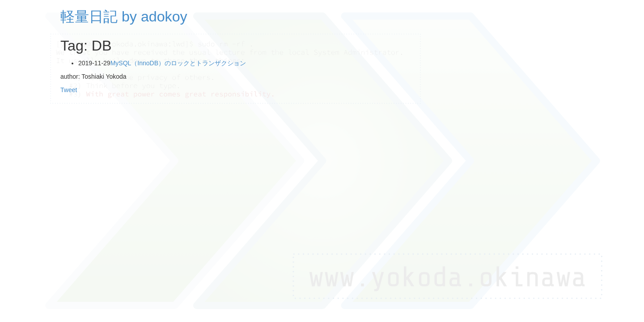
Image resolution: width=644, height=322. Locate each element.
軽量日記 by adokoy (124, 17)
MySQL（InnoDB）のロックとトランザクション (178, 63)
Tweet (69, 90)
